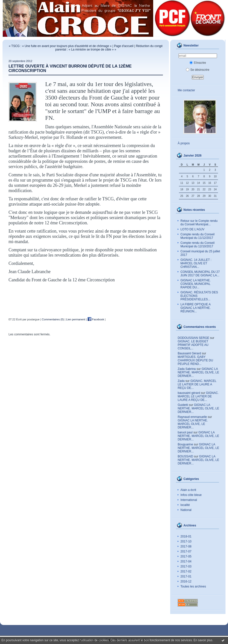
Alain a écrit (188, 490)
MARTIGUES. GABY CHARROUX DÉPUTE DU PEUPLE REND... (195, 360)
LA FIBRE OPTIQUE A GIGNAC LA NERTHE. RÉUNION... (196, 308)
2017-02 (186, 571)
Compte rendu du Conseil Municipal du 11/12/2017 (197, 236)
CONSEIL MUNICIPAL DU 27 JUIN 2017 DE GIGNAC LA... (200, 274)
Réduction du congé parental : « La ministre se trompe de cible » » (109, 48)
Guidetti (183, 405)
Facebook (96, 319)
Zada (181, 381)
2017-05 (186, 556)
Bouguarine (185, 444)
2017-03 (186, 566)
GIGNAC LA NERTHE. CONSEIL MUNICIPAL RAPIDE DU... (195, 284)
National (186, 510)
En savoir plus (203, 640)
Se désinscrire (198, 70)
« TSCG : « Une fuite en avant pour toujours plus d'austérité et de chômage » (60, 46)
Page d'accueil (124, 46)
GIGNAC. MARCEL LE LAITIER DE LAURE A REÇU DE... (197, 384)
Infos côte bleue (191, 495)
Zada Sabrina (187, 369)
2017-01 (186, 576)
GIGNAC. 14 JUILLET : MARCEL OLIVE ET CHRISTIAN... (196, 263)
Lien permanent (76, 319)
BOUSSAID (185, 456)
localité (185, 505)
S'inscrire (198, 63)
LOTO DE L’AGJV (192, 229)
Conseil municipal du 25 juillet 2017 (200, 253)
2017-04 (186, 561)
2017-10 (186, 541)
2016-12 (186, 581)
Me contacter (186, 90)
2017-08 (186, 546)
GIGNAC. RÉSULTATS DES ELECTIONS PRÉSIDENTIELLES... (199, 296)
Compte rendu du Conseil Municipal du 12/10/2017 (197, 245)
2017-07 (186, 551)
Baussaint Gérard (189, 353)
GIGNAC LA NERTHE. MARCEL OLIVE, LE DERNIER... (198, 372)
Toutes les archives (193, 586)
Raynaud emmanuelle (192, 417)
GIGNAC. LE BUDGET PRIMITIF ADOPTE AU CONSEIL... (193, 345)
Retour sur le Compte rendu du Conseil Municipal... (199, 223)
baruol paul (185, 432)
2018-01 (186, 536)
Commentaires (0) (53, 319)
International (189, 500)
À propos (184, 143)
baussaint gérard (189, 393)
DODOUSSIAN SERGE (193, 338)
